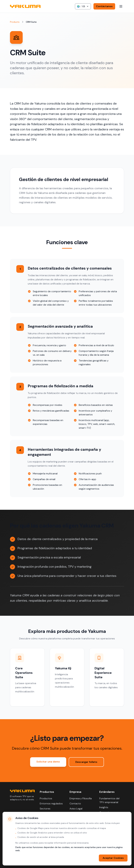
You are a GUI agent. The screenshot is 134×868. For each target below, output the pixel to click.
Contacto (75, 804)
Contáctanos (104, 6)
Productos (46, 798)
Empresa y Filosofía (81, 798)
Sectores (45, 809)
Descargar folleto (86, 762)
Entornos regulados (51, 804)
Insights (104, 807)
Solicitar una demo (48, 762)
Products (15, 22)
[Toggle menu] (121, 6)
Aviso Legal (76, 809)
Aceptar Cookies (113, 858)
